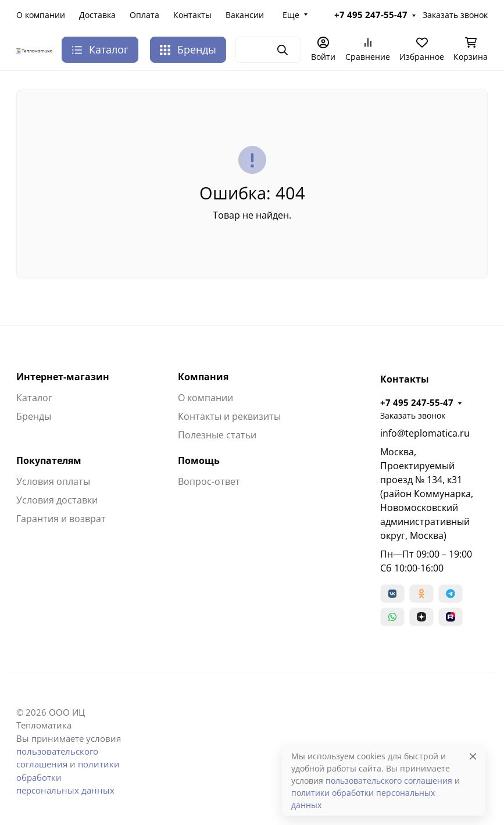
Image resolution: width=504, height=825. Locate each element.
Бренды (188, 49)
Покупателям (49, 460)
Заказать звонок (455, 15)
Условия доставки (57, 500)
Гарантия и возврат (61, 519)
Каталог (34, 398)
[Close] (473, 756)
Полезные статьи (217, 435)
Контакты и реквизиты (229, 416)
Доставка (97, 15)
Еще (291, 15)
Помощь (199, 460)
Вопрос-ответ (209, 481)
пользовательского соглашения (389, 781)
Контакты (192, 15)
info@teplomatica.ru (425, 433)
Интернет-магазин (63, 377)
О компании (41, 15)
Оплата (144, 15)
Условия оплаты (53, 481)
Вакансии (245, 15)
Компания (203, 377)
